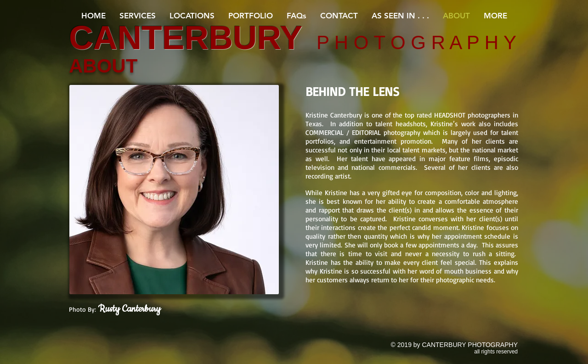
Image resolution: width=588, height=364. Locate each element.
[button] (138, 16)
